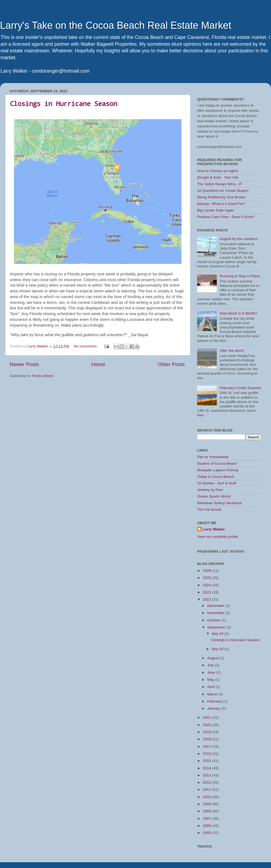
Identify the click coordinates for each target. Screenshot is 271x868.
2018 (207, 739)
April (211, 687)
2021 (207, 717)
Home (98, 364)
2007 (207, 819)
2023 (207, 592)
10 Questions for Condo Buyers (223, 191)
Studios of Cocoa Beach (217, 463)
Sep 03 (218, 649)
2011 (207, 790)
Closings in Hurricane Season (64, 104)
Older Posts (171, 364)
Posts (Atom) (43, 376)
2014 (207, 768)
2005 (207, 833)
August (214, 658)
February (215, 701)
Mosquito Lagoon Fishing (218, 470)
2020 (207, 725)
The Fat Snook (209, 509)
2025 (207, 578)
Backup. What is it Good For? (221, 204)
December (216, 606)
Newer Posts (24, 364)
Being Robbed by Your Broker (221, 197)
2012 (207, 782)
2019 (207, 732)
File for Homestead (213, 457)
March (213, 694)
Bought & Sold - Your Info (218, 177)
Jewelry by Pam (210, 490)
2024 (207, 585)
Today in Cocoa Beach (216, 477)
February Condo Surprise (240, 388)
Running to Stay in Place (240, 276)
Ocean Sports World (214, 496)
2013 (207, 775)
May (211, 680)
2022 (207, 599)
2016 (207, 754)
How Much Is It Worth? (238, 313)
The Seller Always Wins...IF (220, 184)
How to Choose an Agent (217, 171)
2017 (207, 746)
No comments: (86, 346)
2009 (207, 804)
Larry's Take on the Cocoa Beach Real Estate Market (116, 25)
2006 (207, 826)
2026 (207, 571)
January (214, 708)
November (216, 613)
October (214, 620)
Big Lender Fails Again (216, 210)
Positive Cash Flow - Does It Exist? (226, 217)
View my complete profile (218, 537)
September (217, 627)
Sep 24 (218, 634)
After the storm (232, 351)
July (211, 665)
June (212, 673)
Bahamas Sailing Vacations (219, 503)
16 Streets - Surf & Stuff (217, 483)
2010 (207, 797)
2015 (207, 761)
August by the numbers (239, 239)
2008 (207, 811)
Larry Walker (214, 529)
